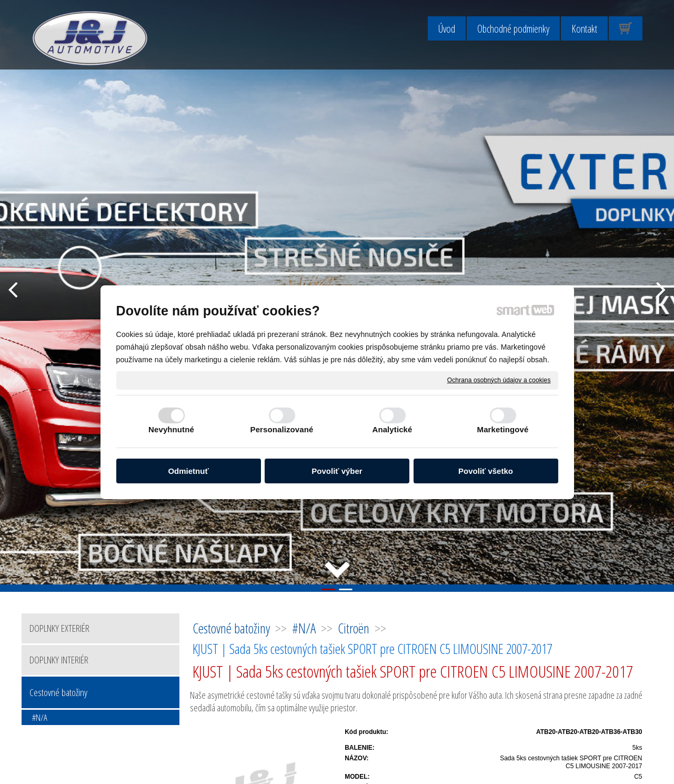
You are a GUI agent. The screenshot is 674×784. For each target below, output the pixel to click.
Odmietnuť (188, 471)
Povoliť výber (337, 471)
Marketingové (503, 429)
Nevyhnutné (171, 429)
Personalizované (282, 429)
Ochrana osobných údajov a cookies (499, 380)
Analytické (392, 429)
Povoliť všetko (486, 471)
